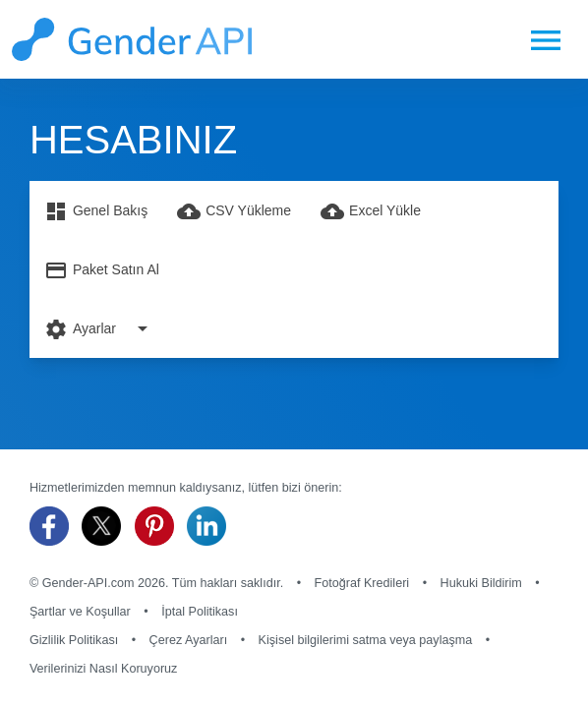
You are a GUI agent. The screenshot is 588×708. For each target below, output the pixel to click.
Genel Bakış (96, 211)
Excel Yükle (371, 211)
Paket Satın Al (102, 270)
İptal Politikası (200, 612)
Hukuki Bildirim (481, 583)
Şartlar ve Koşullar (80, 612)
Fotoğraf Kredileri (362, 583)
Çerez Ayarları (189, 640)
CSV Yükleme (234, 211)
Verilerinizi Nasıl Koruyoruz (103, 669)
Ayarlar (99, 328)
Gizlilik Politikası (74, 640)
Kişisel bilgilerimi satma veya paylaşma (366, 640)
